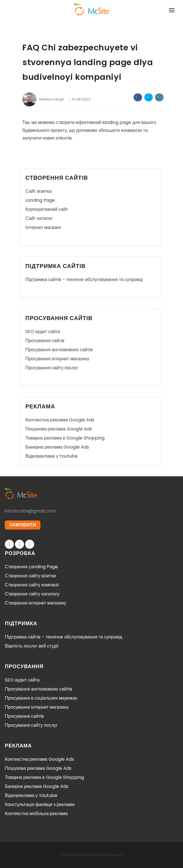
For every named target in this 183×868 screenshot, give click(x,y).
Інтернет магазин (43, 227)
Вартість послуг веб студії (32, 646)
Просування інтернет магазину (57, 359)
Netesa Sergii (43, 99)
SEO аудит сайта (43, 332)
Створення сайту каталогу (32, 594)
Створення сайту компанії (32, 585)
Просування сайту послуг (52, 368)
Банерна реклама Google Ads (57, 447)
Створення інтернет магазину (35, 603)
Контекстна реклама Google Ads (60, 420)
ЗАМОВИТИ (23, 525)
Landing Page (40, 200)
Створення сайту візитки (30, 576)
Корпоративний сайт (47, 209)
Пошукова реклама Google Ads (59, 429)
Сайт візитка (39, 191)
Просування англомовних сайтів (59, 350)
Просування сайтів (45, 341)
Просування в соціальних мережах (41, 698)
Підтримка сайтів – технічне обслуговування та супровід (84, 279)
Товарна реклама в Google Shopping (65, 438)
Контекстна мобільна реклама (36, 814)
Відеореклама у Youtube (52, 456)
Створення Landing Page (31, 567)
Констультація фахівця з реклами (40, 804)
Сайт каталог (39, 218)
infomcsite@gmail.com (30, 511)
